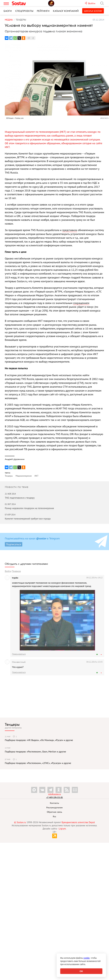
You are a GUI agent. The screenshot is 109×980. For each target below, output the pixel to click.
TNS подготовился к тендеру (20, 498)
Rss (54, 816)
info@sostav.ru (54, 794)
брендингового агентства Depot (78, 822)
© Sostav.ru (20, 822)
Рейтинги (43, 11)
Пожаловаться (19, 654)
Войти (8, 571)
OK (81, 971)
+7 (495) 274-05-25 (55, 797)
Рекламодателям (54, 808)
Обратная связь (54, 812)
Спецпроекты (24, 11)
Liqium (62, 829)
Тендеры (12, 724)
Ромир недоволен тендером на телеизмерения (29, 508)
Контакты (55, 803)
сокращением (81, 303)
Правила (16, 571)
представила (70, 230)
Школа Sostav (93, 11)
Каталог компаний (66, 11)
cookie (87, 958)
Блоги (8, 11)
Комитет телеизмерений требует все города (28, 519)
